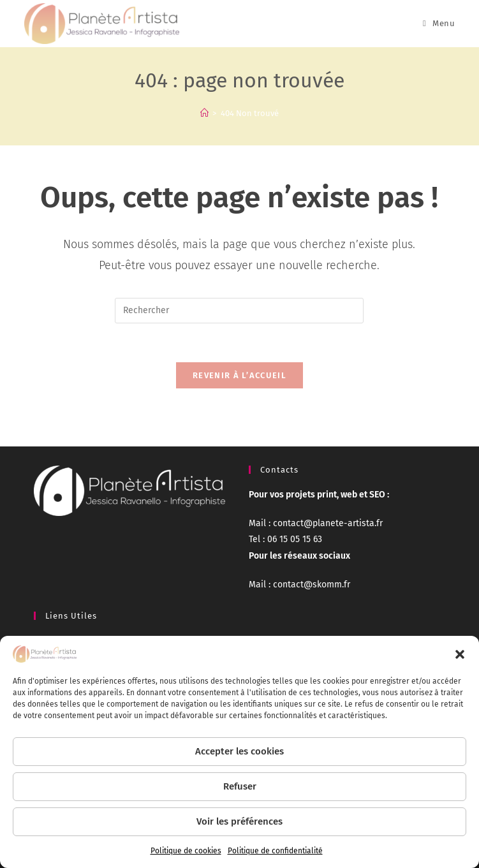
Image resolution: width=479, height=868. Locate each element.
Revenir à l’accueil (239, 375)
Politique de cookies (186, 851)
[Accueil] (204, 113)
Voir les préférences (239, 821)
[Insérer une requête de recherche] (239, 311)
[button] (460, 654)
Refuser (240, 786)
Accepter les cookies (239, 751)
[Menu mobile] (439, 23)
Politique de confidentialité (275, 851)
